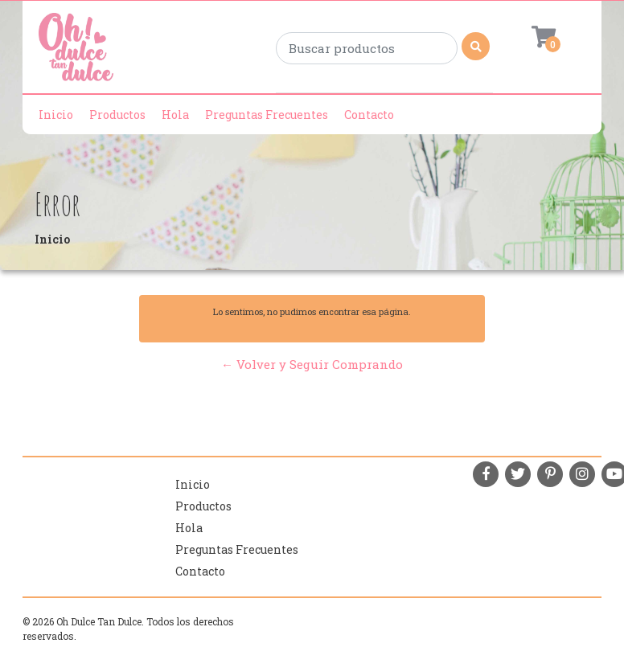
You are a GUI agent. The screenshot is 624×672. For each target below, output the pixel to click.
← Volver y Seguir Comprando (312, 364)
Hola (175, 115)
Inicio (56, 115)
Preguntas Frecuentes (267, 115)
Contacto (369, 115)
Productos (117, 115)
